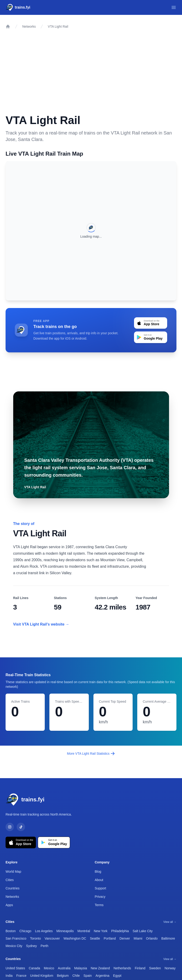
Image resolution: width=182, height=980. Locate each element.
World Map (13, 872)
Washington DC (75, 938)
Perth (44, 946)
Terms (99, 905)
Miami (138, 938)
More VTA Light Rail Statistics (91, 754)
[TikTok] (21, 827)
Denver (125, 938)
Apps (9, 905)
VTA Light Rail (58, 26)
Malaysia (81, 968)
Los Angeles (44, 931)
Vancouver (52, 938)
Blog (98, 872)
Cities (10, 880)
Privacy (100, 897)
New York (101, 931)
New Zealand (100, 968)
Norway (170, 968)
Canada (34, 968)
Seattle (95, 938)
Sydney (31, 946)
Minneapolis (65, 931)
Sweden (155, 968)
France (21, 976)
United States (15, 968)
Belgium (63, 976)
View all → (170, 922)
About (99, 880)
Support (101, 888)
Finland (140, 968)
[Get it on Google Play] (54, 843)
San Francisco (16, 938)
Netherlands (122, 968)
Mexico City (14, 946)
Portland (110, 938)
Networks (29, 26)
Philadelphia (120, 931)
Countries (13, 888)
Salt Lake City (143, 931)
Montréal (84, 931)
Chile (76, 976)
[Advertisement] (91, 69)
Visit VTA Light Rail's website (41, 624)
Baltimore (168, 938)
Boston (11, 931)
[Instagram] (10, 827)
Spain (88, 976)
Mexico (49, 968)
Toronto (35, 938)
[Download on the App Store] (21, 843)
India (9, 976)
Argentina (102, 976)
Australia (64, 968)
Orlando (152, 938)
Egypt (117, 976)
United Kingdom (42, 976)
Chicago (25, 931)
